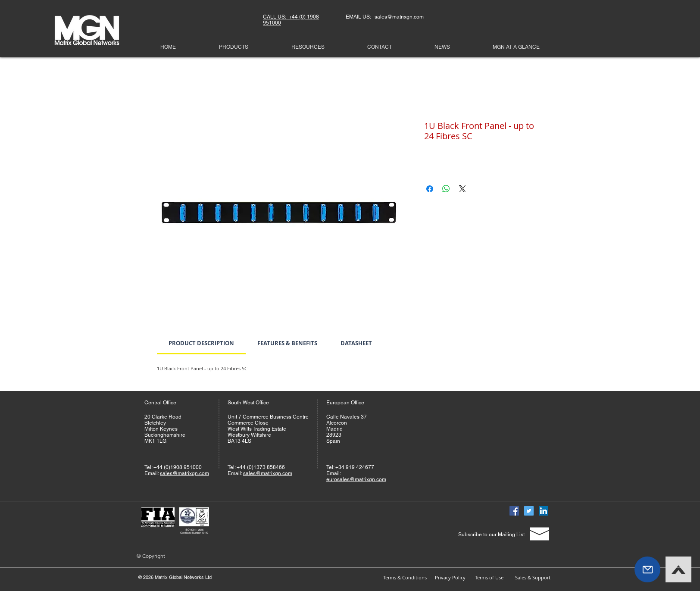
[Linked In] (544, 511)
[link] (201, 343)
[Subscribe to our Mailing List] (491, 535)
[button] (647, 569)
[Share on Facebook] (430, 189)
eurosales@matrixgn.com (356, 479)
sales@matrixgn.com (184, 473)
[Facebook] (514, 511)
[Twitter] (529, 511)
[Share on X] (462, 189)
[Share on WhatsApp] (446, 189)
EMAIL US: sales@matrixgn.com (385, 17)
